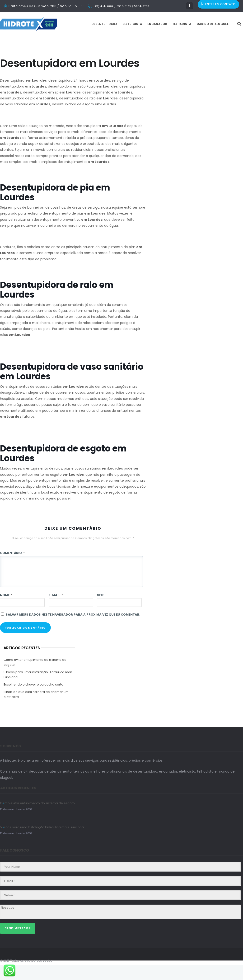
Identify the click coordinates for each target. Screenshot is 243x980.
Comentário (12, 568)
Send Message (18, 943)
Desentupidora (116, 39)
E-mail (56, 610)
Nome (6, 610)
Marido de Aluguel (224, 39)
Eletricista (144, 39)
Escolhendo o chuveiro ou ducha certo (33, 699)
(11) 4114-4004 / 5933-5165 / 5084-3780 (122, 6)
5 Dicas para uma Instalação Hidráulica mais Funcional (38, 689)
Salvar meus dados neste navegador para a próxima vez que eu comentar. (73, 629)
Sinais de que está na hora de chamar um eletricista (36, 709)
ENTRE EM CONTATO (219, 6)
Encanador (169, 39)
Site (100, 610)
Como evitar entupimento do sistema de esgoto (35, 677)
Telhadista (194, 39)
